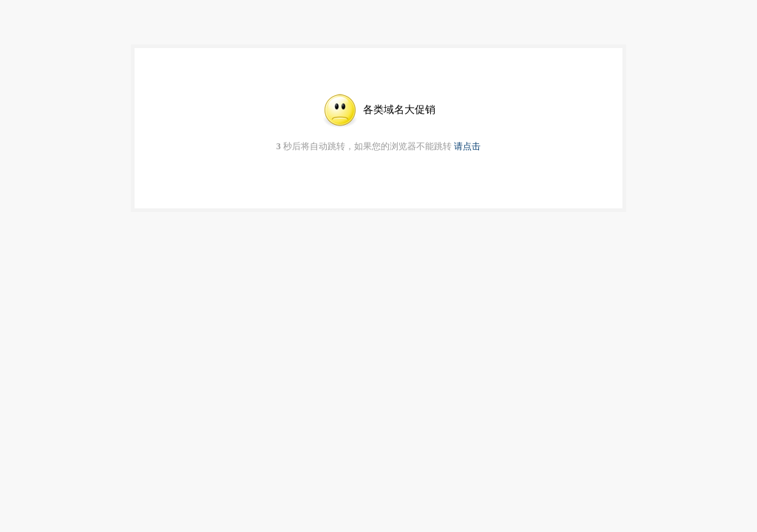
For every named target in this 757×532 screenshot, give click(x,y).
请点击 (467, 146)
